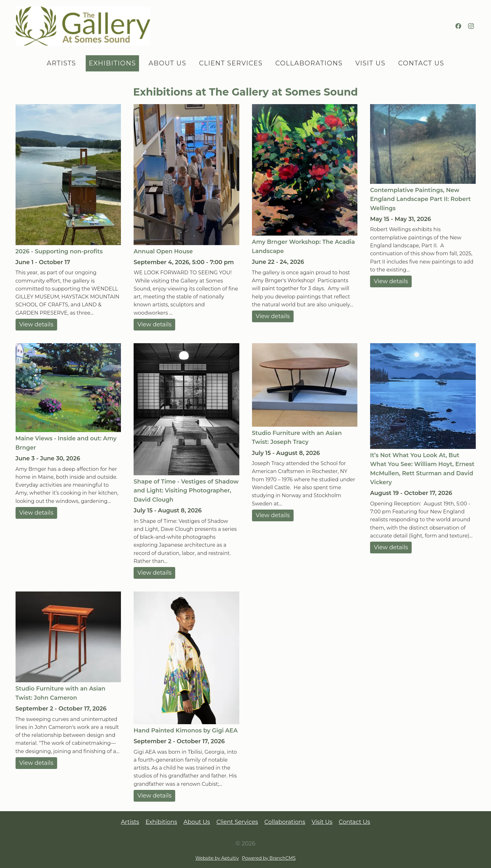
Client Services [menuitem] (231, 63)
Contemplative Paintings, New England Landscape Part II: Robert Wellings (420, 199)
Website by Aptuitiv (217, 858)
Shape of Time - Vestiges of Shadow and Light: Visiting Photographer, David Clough (186, 491)
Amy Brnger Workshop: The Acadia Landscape (304, 246)
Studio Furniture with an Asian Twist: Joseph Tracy (297, 437)
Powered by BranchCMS (269, 858)
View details (36, 324)
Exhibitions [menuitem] (113, 63)
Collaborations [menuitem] (309, 63)
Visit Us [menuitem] (371, 63)
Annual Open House (163, 251)
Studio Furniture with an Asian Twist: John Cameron (60, 693)
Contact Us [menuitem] (421, 63)
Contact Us (354, 822)
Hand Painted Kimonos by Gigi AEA (186, 731)
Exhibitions (161, 822)
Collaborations (285, 822)
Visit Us (322, 822)
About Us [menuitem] (167, 63)
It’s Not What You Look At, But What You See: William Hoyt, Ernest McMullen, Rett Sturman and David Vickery (422, 469)
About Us (197, 822)
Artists (130, 822)
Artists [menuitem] (61, 63)
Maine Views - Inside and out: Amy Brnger (66, 443)
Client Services (237, 822)
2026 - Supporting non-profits (59, 251)
